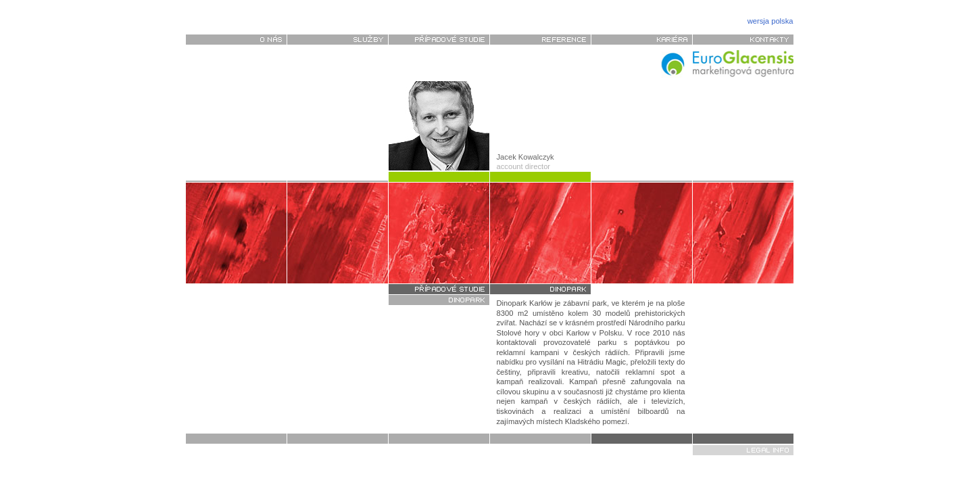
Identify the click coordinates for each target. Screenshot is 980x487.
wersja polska (770, 21)
